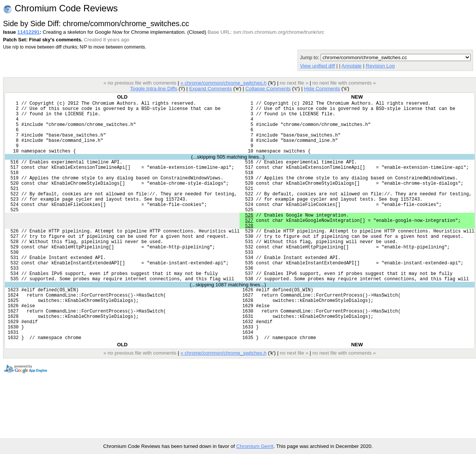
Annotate (352, 66)
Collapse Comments (268, 89)
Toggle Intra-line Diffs (153, 89)
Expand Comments (211, 89)
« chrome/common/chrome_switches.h (223, 83)
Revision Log (380, 66)
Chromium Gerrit (255, 446)
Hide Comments (322, 89)
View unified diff (317, 66)
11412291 (29, 32)
